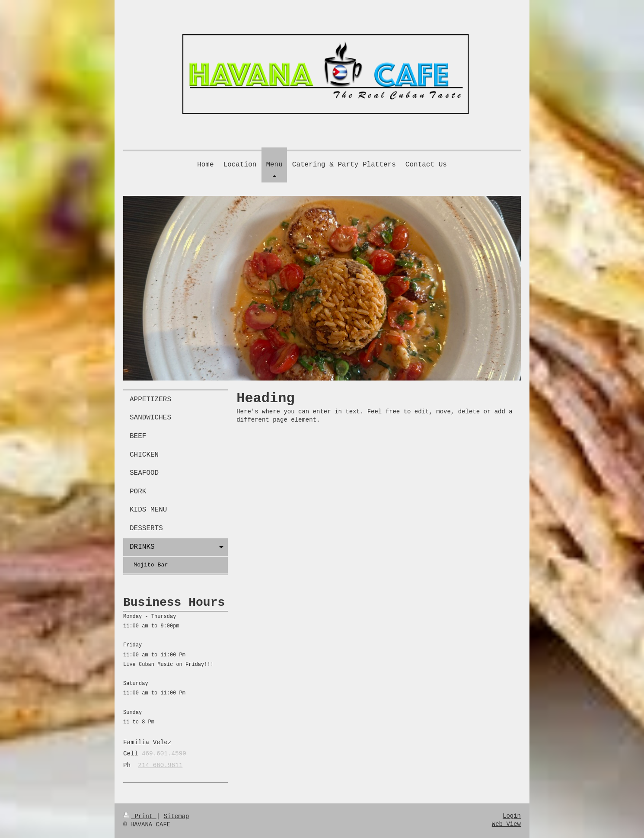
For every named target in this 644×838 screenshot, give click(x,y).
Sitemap (177, 816)
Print (140, 816)
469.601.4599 (164, 754)
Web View (506, 824)
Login (512, 816)
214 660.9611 (160, 765)
